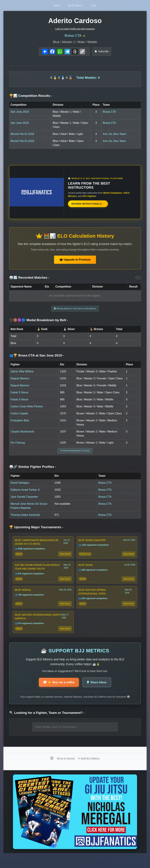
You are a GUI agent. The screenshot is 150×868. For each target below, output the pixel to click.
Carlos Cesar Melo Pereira (27, 408)
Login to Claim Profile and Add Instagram (75, 29)
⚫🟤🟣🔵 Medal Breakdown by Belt (39, 322)
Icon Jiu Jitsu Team (114, 135)
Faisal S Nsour (20, 394)
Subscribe (102, 52)
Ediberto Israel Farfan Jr (25, 493)
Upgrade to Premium (75, 261)
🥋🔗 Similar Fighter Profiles (33, 470)
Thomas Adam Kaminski (25, 518)
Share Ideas (98, 694)
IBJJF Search (75, 5)
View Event (64, 559)
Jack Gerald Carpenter (24, 500)
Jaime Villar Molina (22, 373)
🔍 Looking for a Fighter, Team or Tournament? (47, 724)
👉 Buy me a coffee (58, 694)
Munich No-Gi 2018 (22, 135)
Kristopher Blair (20, 422)
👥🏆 (37, 357)
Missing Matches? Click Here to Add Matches (75, 310)
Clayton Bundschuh (22, 434)
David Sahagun (20, 486)
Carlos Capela (19, 415)
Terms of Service (66, 770)
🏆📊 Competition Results (31, 97)
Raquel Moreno (20, 380)
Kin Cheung (18, 445)
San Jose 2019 (20, 113)
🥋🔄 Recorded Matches (29, 279)
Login (98, 5)
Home (52, 5)
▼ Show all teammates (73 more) (75, 453)
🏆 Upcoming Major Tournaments (36, 530)
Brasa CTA (73, 36)
